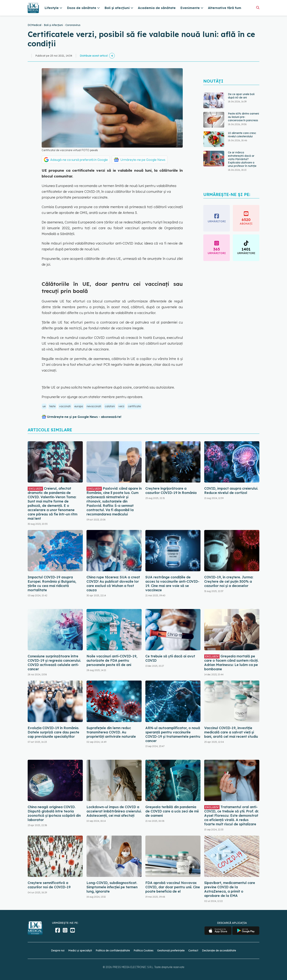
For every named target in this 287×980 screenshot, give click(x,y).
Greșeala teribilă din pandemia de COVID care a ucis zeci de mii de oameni (172, 811)
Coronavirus (73, 25)
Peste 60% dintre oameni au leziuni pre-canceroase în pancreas (243, 117)
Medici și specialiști (80, 950)
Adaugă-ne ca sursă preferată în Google (79, 160)
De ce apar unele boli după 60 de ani (241, 96)
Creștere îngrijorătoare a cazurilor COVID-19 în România (171, 491)
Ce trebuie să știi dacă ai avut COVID (170, 658)
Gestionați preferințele (171, 950)
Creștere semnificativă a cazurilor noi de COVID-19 (49, 885)
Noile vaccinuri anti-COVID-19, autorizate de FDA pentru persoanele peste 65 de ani (112, 660)
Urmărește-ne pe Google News (143, 160)
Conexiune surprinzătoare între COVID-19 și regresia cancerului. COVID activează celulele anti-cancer (54, 663)
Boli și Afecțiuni (53, 25)
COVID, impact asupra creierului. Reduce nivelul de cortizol (231, 491)
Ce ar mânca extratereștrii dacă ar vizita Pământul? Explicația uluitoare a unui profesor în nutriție (242, 159)
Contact (193, 950)
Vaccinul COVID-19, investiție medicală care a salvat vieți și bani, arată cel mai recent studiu (231, 732)
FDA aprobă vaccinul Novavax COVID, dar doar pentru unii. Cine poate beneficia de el (173, 887)
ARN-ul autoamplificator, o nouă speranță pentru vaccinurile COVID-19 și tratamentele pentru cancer (173, 734)
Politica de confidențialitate (113, 950)
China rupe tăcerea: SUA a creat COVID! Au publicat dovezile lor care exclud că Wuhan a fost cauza (113, 584)
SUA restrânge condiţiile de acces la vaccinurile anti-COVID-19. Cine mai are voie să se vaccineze (172, 584)
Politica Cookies (143, 950)
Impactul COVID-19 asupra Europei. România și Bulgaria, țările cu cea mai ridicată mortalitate (52, 584)
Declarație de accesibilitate (219, 950)
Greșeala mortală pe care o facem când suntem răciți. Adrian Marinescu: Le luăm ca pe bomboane (231, 663)
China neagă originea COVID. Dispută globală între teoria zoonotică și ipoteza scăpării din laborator (54, 813)
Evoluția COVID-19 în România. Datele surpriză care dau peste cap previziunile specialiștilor (53, 732)
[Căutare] (258, 8)
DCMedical (34, 25)
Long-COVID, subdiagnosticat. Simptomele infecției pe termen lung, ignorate (112, 887)
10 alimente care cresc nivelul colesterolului (242, 135)
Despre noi (58, 950)
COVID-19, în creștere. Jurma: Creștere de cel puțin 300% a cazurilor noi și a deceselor (229, 581)
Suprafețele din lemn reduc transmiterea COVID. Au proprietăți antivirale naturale (111, 732)
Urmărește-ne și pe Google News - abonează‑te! (84, 417)
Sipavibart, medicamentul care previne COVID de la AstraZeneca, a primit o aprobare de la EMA (230, 889)
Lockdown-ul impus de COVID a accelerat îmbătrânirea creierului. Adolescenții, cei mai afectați (114, 811)
